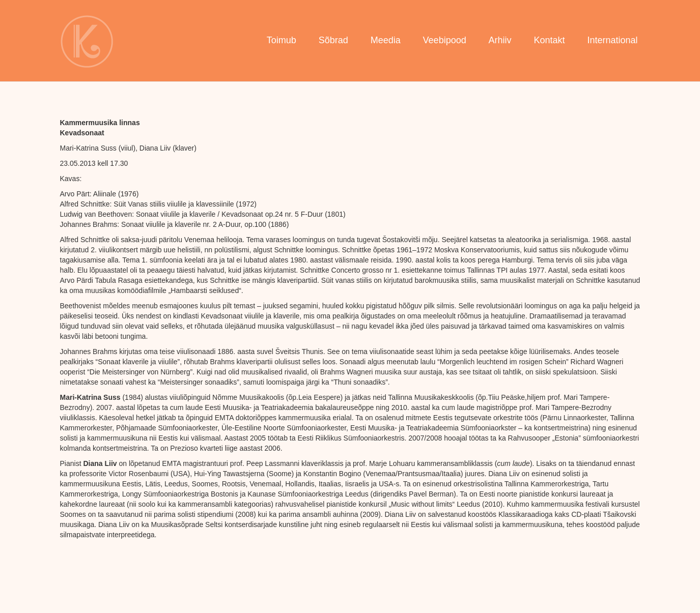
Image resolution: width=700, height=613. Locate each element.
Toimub (282, 40)
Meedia (386, 40)
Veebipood (445, 40)
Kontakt (549, 40)
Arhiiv (500, 40)
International (612, 40)
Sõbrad (333, 40)
